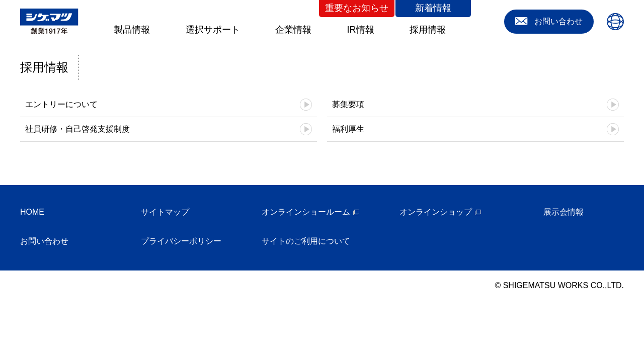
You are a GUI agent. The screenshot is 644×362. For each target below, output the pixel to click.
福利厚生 (348, 129)
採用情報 (428, 30)
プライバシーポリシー (181, 241)
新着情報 (433, 8)
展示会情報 (563, 212)
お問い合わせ (44, 241)
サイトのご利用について (306, 241)
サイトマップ (165, 212)
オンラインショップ (436, 212)
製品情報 (132, 30)
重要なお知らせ (357, 8)
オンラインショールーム (306, 212)
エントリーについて (61, 104)
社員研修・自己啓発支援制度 (77, 129)
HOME (32, 212)
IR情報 (361, 30)
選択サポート (213, 30)
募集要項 (348, 104)
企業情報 (293, 30)
